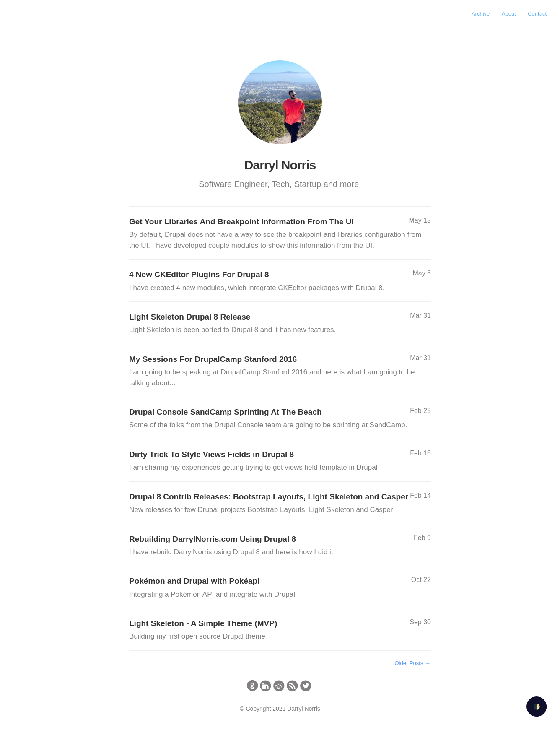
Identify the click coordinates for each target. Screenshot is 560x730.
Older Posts (413, 663)
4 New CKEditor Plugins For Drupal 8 (280, 282)
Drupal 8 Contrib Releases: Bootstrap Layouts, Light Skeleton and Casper (280, 504)
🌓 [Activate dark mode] (537, 707)
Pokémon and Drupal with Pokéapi (280, 588)
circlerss (292, 686)
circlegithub (253, 686)
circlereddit (279, 686)
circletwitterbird (306, 686)
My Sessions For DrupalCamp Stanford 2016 (280, 371)
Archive (481, 14)
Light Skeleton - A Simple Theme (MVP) (280, 630)
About (509, 14)
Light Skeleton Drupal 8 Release (280, 324)
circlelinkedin (266, 686)
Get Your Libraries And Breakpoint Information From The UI (280, 234)
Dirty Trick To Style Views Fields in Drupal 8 (280, 461)
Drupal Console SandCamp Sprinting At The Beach (280, 419)
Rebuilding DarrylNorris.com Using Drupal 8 (280, 546)
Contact (537, 14)
